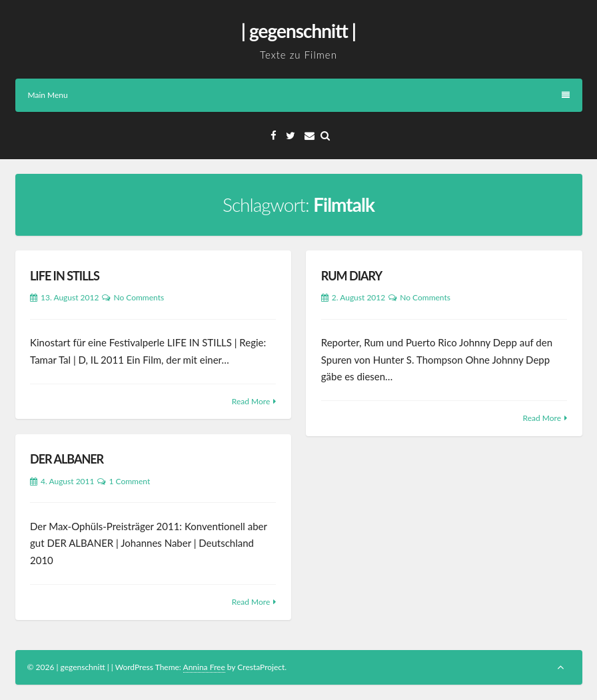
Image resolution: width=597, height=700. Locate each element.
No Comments (139, 297)
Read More (251, 401)
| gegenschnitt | (298, 31)
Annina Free (204, 667)
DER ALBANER (67, 459)
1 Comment (129, 481)
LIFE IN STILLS (65, 276)
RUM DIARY (351, 276)
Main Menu (299, 95)
